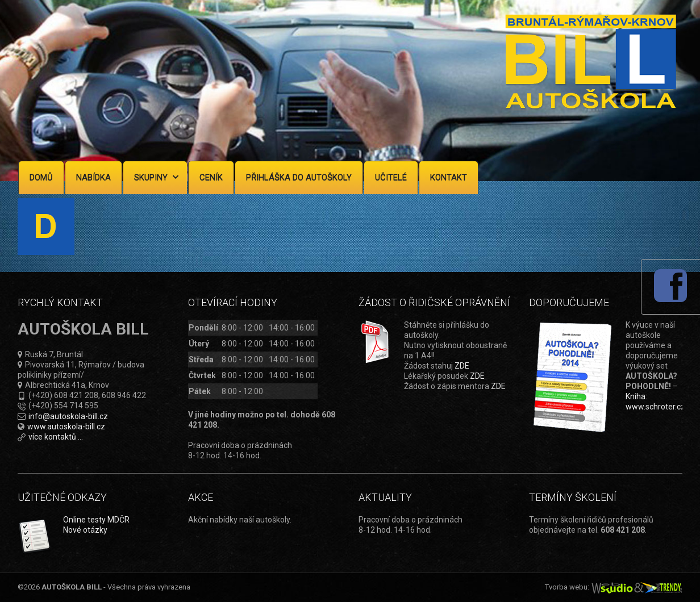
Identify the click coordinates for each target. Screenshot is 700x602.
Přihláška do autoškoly (299, 177)
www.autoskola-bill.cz (66, 427)
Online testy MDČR (96, 520)
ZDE (462, 366)
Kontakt (449, 177)
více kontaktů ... (56, 437)
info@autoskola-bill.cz (68, 416)
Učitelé (391, 177)
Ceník (211, 177)
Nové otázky (85, 530)
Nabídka (93, 177)
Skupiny (157, 177)
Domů (41, 177)
